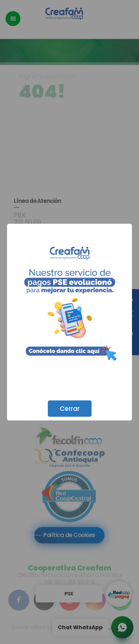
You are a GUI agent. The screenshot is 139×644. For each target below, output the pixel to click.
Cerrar (70, 408)
